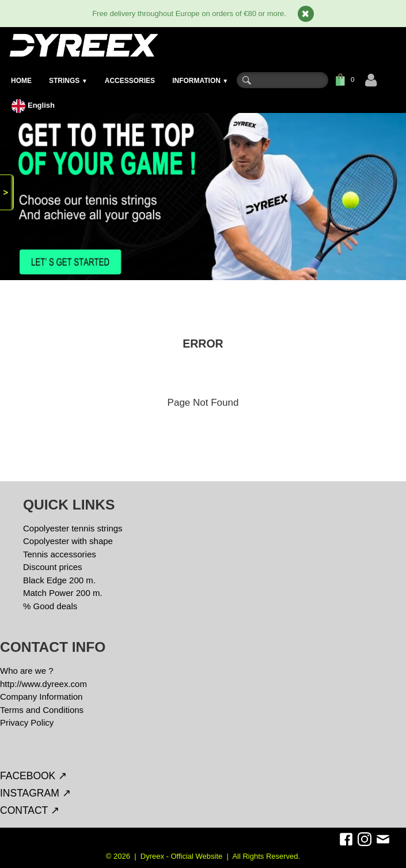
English (34, 105)
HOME (21, 81)
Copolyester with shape (68, 541)
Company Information (41, 697)
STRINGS (68, 81)
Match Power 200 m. (63, 593)
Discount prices (53, 567)
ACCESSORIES (130, 81)
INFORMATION (200, 81)
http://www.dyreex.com (43, 684)
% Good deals (50, 606)
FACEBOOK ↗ (33, 776)
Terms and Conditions (42, 710)
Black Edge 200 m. (59, 580)
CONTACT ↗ (30, 810)
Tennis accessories (60, 554)
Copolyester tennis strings (73, 528)
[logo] (83, 45)
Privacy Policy (27, 722)
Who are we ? (27, 671)
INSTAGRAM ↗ (35, 793)
